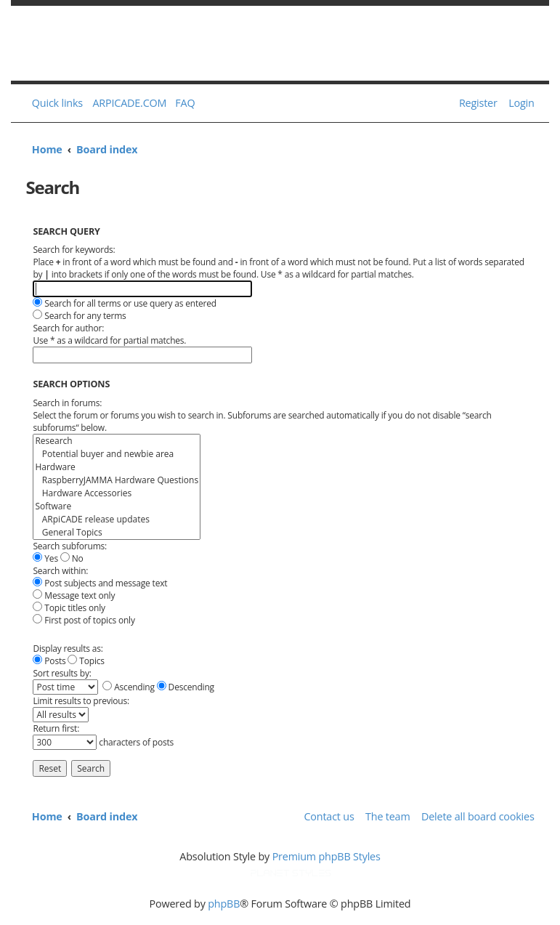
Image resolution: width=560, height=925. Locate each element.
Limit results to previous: (81, 701)
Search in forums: (67, 403)
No (72, 558)
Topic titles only (69, 608)
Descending (186, 687)
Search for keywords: (74, 250)
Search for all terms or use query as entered (124, 303)
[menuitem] (182, 103)
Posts (49, 661)
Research (117, 441)
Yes (45, 558)
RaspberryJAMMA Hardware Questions (117, 480)
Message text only (74, 595)
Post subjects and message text (100, 583)
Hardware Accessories (117, 493)
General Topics (117, 533)
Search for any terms (79, 316)
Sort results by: (62, 673)
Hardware (117, 467)
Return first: (56, 728)
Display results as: (68, 649)
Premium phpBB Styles (326, 856)
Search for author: (68, 328)
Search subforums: (70, 546)
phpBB (224, 904)
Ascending (129, 687)
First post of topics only (84, 620)
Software (117, 506)
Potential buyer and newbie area (117, 454)
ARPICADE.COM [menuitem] (129, 103)
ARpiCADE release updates (117, 520)
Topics (86, 661)
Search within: (60, 571)
